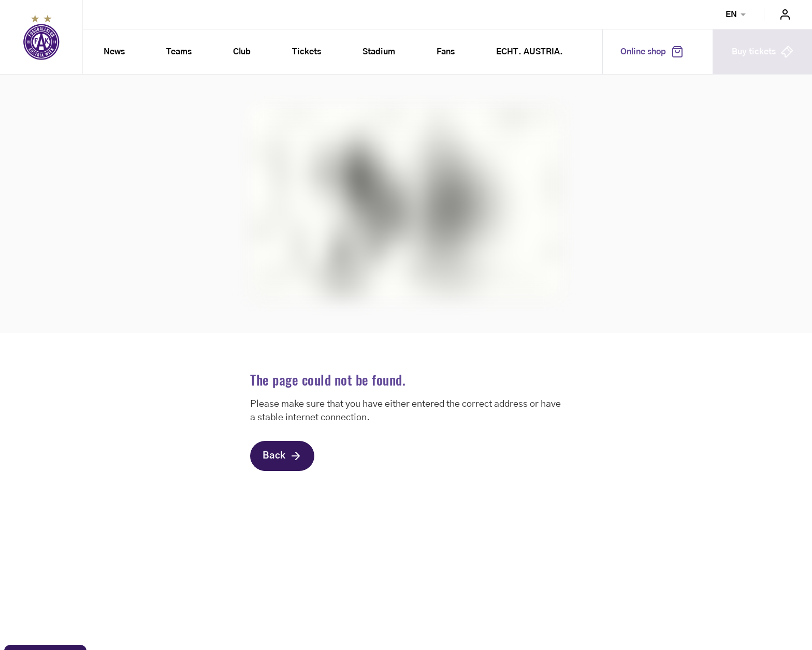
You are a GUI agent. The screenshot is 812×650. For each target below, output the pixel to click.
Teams (179, 52)
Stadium (379, 52)
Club (242, 52)
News (114, 52)
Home (41, 37)
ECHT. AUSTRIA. (530, 52)
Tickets (307, 52)
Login (785, 14)
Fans (446, 52)
